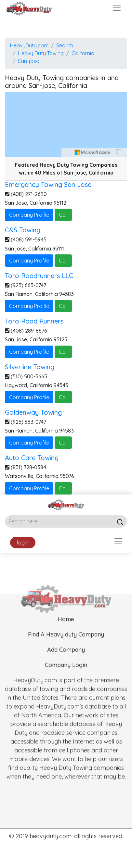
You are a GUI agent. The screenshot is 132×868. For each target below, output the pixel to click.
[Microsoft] (92, 152)
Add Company (66, 662)
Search (65, 45)
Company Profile (29, 215)
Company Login (66, 678)
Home (66, 632)
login (23, 543)
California (83, 53)
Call (63, 215)
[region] (66, 125)
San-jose (28, 61)
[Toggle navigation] (117, 8)
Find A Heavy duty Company (66, 647)
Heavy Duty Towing (41, 53)
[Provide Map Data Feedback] (119, 152)
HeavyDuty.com (29, 45)
